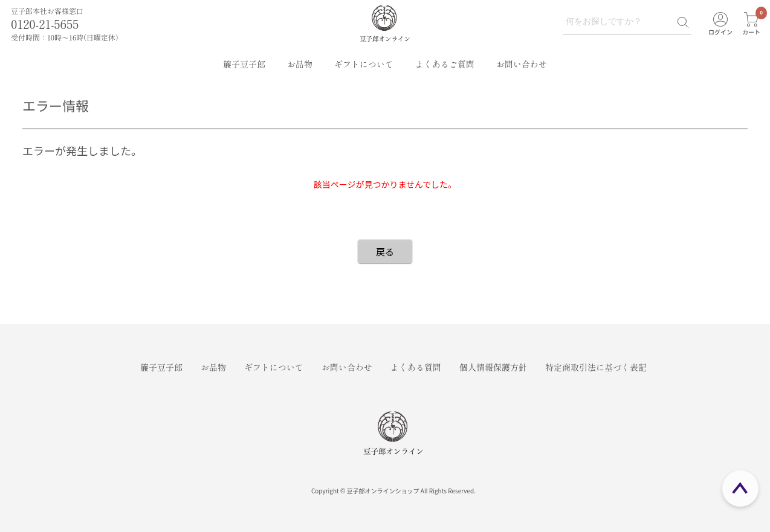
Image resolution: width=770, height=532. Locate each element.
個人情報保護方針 (493, 367)
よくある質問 (416, 367)
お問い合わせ (522, 64)
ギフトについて (364, 64)
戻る (385, 252)
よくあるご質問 (445, 64)
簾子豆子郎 (244, 64)
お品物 (300, 64)
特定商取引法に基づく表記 (596, 367)
